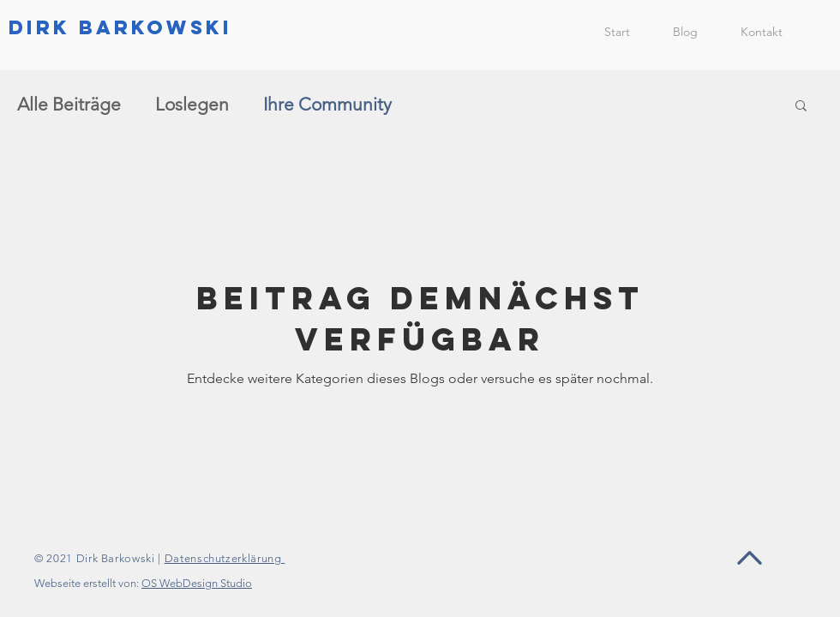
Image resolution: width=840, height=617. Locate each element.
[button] (801, 107)
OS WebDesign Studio (197, 583)
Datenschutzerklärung (225, 558)
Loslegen (192, 104)
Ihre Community (327, 104)
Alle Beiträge (69, 104)
